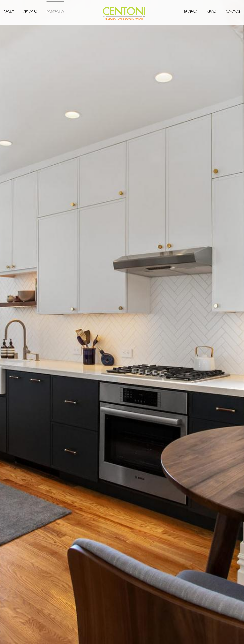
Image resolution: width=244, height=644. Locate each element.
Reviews (190, 11)
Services (31, 11)
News (211, 11)
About (9, 11)
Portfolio (56, 11)
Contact (233, 11)
